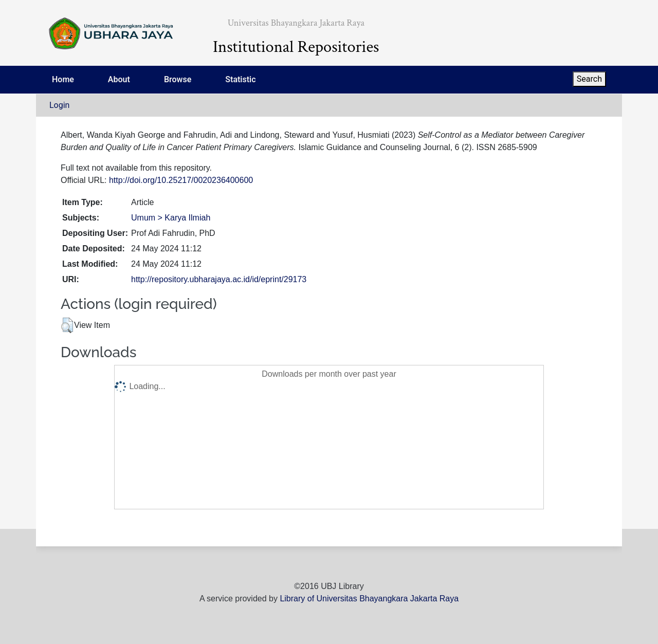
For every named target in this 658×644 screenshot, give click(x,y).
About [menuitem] (119, 79)
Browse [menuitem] (178, 79)
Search (589, 79)
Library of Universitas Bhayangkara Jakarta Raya (369, 599)
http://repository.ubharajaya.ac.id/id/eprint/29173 (219, 279)
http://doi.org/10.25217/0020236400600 (181, 180)
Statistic (240, 79)
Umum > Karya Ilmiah (171, 218)
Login (59, 105)
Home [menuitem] (63, 79)
